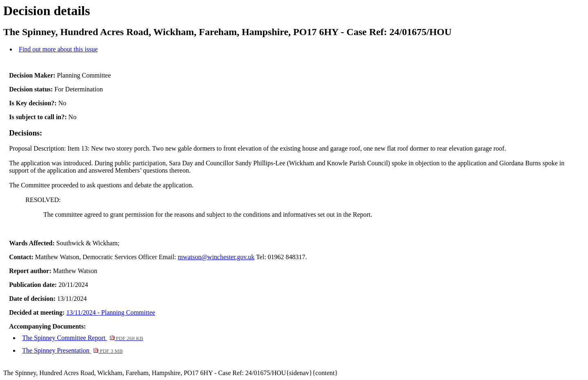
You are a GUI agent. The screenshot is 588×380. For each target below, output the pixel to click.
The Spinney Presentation (72, 350)
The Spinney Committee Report (82, 338)
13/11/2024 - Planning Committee (111, 312)
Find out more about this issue (58, 49)
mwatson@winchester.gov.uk (216, 257)
